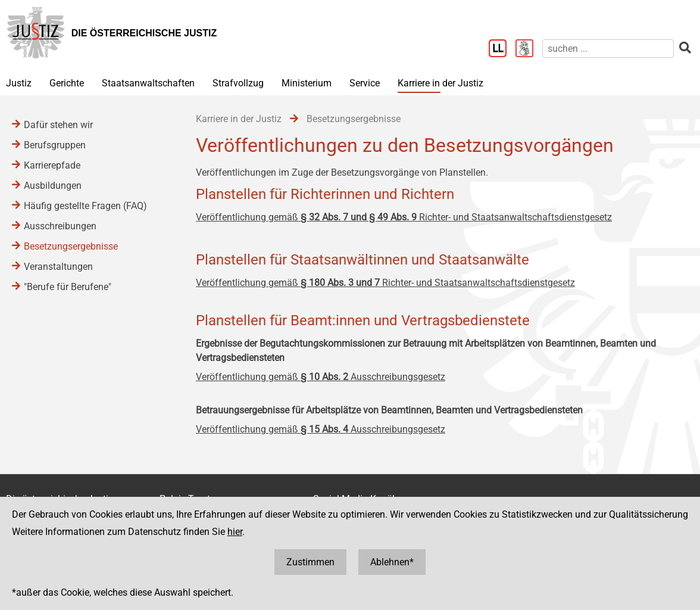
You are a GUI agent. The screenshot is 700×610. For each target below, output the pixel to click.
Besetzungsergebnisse (71, 246)
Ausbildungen (53, 186)
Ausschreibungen (60, 226)
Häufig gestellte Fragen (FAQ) (85, 206)
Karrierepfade (52, 165)
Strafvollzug (238, 83)
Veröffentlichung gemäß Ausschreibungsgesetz (321, 377)
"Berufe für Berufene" (68, 287)
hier (235, 532)
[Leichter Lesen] (502, 49)
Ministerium (307, 83)
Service (365, 83)
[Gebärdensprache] (529, 49)
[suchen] (608, 49)
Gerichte (67, 83)
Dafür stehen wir (58, 125)
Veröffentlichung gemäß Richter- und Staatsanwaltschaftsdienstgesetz (404, 217)
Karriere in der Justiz (440, 83)
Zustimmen (310, 562)
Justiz (19, 83)
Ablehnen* (392, 562)
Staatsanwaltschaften (148, 83)
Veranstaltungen (58, 267)
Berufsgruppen (55, 145)
